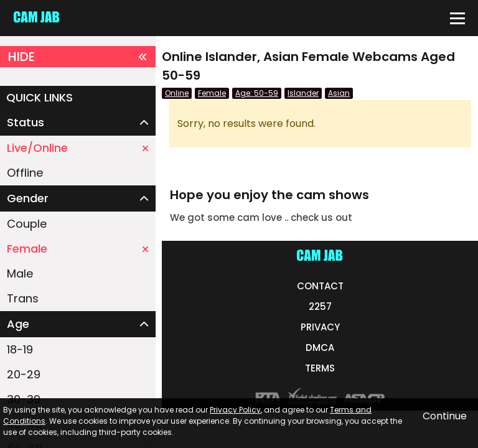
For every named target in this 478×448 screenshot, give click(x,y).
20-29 (24, 374)
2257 (320, 306)
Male (20, 273)
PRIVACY (320, 327)
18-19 (20, 349)
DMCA (320, 348)
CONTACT (320, 286)
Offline (25, 173)
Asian (339, 93)
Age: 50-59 (257, 93)
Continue (445, 416)
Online (177, 93)
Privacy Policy (235, 410)
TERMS (320, 368)
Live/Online (78, 148)
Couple (27, 224)
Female (78, 249)
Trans (23, 298)
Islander (303, 93)
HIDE (78, 57)
